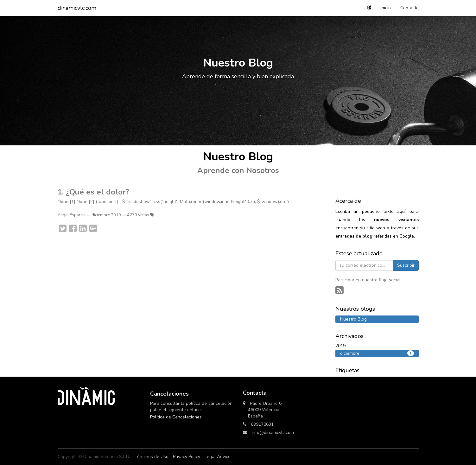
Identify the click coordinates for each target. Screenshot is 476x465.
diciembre (377, 353)
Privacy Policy (187, 457)
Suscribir (406, 265)
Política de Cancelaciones (176, 417)
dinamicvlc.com (77, 8)
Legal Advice (218, 457)
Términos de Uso (152, 457)
